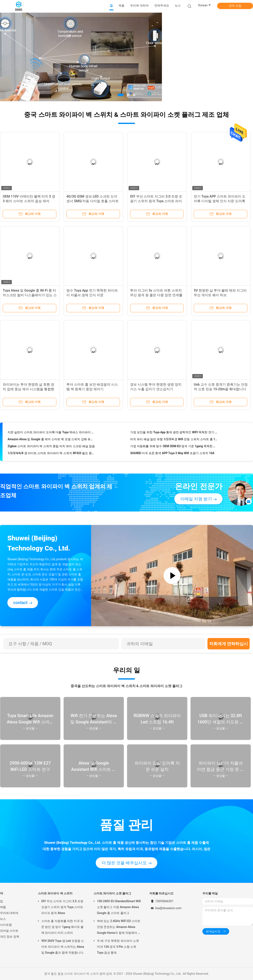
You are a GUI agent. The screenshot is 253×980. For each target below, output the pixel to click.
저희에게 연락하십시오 (229, 645)
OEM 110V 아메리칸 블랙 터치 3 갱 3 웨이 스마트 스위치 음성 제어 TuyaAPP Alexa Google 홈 (29, 201)
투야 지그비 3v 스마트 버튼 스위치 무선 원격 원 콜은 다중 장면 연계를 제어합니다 (156, 295)
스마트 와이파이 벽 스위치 (55, 893)
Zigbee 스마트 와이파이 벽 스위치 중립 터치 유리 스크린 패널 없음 (51, 447)
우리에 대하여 (9, 913)
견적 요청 (235, 6)
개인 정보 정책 (10, 937)
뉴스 (3, 919)
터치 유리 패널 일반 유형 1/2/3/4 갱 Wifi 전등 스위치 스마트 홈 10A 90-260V (174, 440)
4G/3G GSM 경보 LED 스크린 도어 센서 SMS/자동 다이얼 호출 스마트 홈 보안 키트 (93, 201)
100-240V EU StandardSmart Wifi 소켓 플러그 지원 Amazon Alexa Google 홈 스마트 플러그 (119, 907)
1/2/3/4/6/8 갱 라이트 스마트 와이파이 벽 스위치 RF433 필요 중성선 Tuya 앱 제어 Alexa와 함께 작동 (52, 454)
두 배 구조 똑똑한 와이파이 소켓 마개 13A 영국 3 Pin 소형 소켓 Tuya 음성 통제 (118, 947)
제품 (3, 907)
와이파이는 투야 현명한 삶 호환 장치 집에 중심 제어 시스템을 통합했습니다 (28, 389)
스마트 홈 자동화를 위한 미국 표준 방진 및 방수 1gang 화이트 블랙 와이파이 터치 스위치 (62, 927)
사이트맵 (6, 925)
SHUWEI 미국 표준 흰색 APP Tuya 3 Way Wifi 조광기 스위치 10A (172, 454)
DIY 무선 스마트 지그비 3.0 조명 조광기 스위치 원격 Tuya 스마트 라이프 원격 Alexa (156, 201)
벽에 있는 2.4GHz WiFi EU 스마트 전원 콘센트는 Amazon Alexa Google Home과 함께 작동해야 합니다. (119, 927)
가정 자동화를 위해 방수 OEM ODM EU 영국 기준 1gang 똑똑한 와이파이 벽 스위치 (174, 447)
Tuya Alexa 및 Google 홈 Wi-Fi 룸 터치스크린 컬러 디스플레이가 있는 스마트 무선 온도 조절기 (30, 295)
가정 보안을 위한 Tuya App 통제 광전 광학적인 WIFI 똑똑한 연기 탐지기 (174, 433)
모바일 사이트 (9, 931)
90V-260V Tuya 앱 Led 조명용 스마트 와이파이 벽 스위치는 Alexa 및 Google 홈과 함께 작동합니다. (63, 947)
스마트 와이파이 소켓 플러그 (112, 893)
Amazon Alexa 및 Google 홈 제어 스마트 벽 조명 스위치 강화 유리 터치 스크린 (52, 440)
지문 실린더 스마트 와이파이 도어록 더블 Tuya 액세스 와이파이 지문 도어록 (52, 433)
